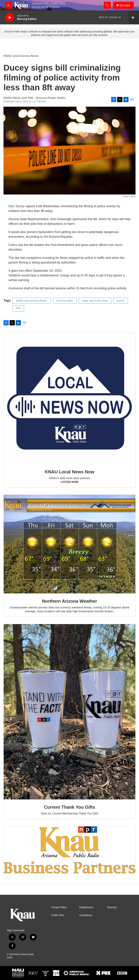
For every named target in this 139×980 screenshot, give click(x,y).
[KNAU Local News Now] (69, 398)
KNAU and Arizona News (21, 56)
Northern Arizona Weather (70, 601)
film (18, 308)
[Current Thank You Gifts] (69, 712)
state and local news (95, 301)
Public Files (58, 915)
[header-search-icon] (107, 5)
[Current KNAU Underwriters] (69, 850)
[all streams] (134, 17)
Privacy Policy (59, 907)
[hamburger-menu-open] (9, 5)
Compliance (86, 915)
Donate (125, 5)
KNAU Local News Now (70, 472)
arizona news (65, 301)
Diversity (112, 907)
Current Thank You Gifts (69, 807)
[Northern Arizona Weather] (69, 544)
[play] (10, 18)
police (121, 301)
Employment (86, 907)
